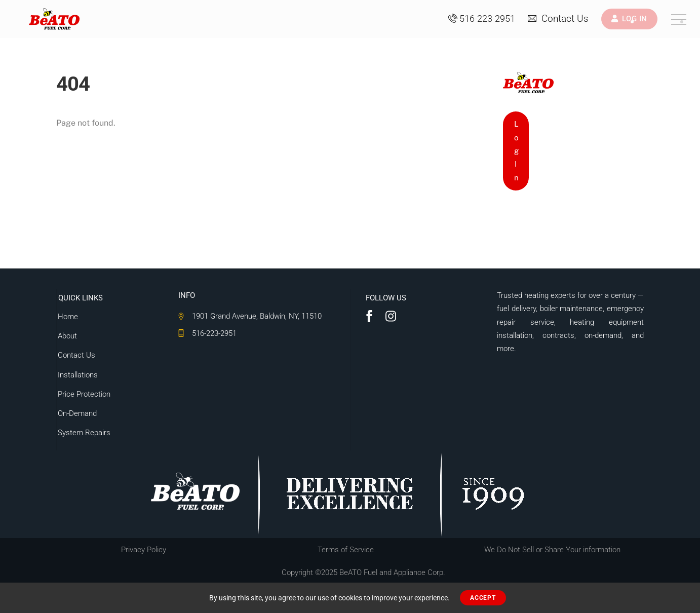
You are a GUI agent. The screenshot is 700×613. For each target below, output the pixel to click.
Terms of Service (346, 550)
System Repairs (84, 433)
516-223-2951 (482, 19)
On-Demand (77, 413)
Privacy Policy (144, 550)
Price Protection (84, 394)
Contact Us (558, 19)
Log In (516, 151)
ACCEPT (483, 598)
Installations (77, 374)
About (67, 336)
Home (67, 317)
